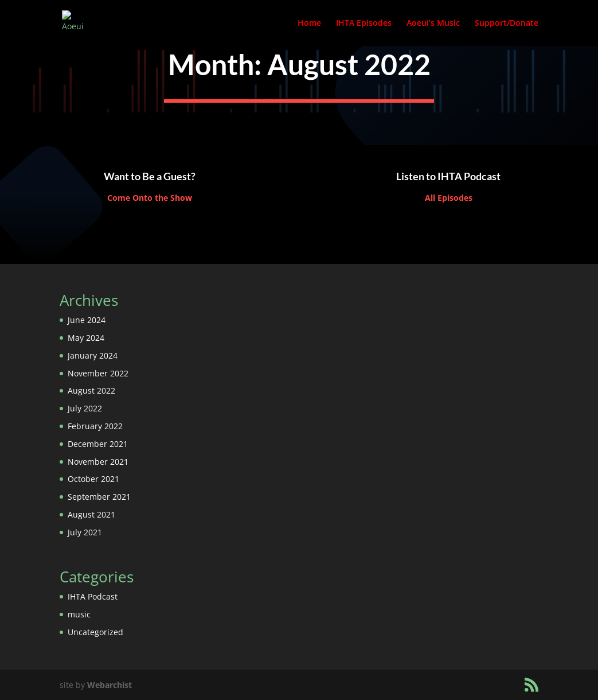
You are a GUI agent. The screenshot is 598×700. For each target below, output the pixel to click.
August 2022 (91, 390)
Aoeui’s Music (433, 24)
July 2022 (85, 408)
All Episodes (449, 198)
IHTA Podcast (93, 596)
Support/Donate (507, 24)
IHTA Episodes (364, 24)
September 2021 (99, 497)
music (79, 614)
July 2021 (85, 532)
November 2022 (98, 373)
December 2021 (98, 444)
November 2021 (98, 462)
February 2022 (95, 426)
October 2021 (93, 479)
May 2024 (86, 338)
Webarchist (110, 685)
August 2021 (91, 514)
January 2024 (93, 355)
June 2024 (87, 320)
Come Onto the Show (150, 198)
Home (309, 24)
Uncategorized (95, 632)
